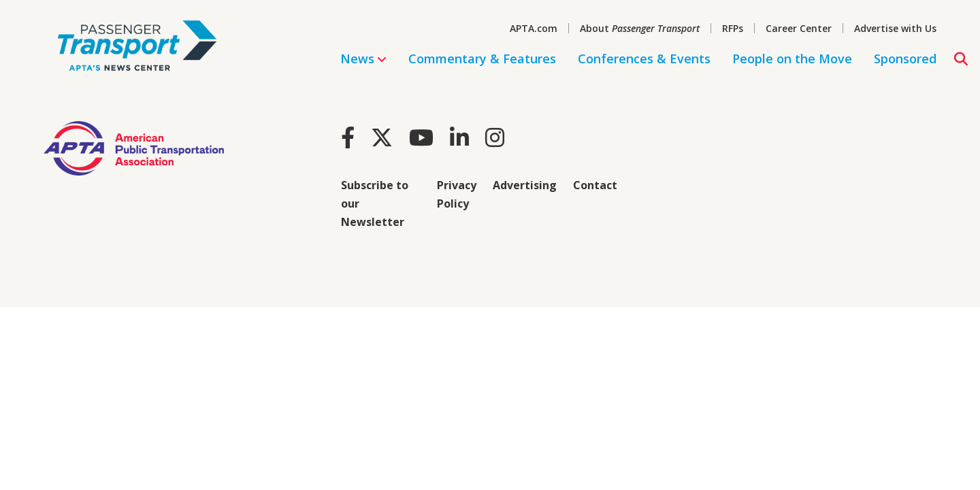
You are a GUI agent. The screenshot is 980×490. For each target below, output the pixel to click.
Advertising (525, 185)
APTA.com (534, 28)
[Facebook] (348, 137)
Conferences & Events (644, 59)
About (640, 28)
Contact (595, 185)
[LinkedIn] (459, 137)
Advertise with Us (895, 28)
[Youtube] (421, 137)
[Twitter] (382, 137)
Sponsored (905, 59)
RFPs (733, 28)
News (363, 59)
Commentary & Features (482, 59)
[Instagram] (495, 137)
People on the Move (792, 59)
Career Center (799, 28)
